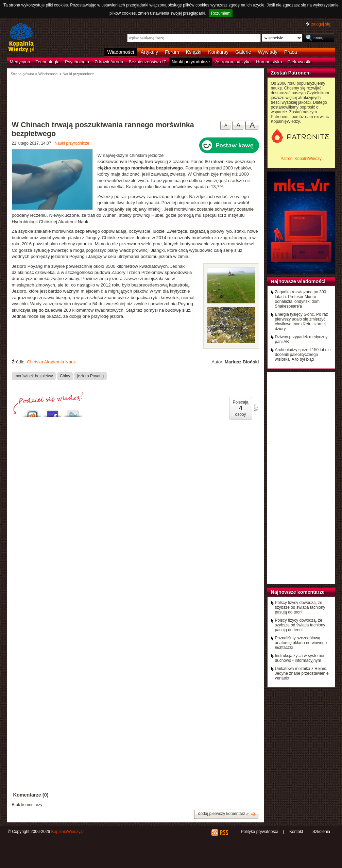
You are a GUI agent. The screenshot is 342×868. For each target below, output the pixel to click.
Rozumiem (221, 13)
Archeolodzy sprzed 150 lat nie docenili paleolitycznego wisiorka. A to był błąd (303, 355)
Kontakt (296, 832)
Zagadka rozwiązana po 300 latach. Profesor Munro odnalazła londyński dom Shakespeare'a (301, 299)
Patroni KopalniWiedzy (301, 159)
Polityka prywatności (259, 832)
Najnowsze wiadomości (298, 281)
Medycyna (20, 62)
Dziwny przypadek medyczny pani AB (301, 339)
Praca (291, 52)
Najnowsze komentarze (298, 592)
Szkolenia (321, 832)
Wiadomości (121, 52)
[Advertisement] (136, 97)
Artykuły (149, 52)
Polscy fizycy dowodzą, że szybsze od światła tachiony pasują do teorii (300, 607)
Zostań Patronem (291, 73)
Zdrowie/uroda (109, 62)
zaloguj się (321, 24)
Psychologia (77, 62)
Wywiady (268, 52)
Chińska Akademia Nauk (51, 362)
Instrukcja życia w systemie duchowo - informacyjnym (300, 658)
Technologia (48, 62)
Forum (172, 52)
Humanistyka (269, 62)
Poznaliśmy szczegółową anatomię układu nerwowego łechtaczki (301, 643)
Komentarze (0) (31, 795)
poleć (256, 408)
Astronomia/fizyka (233, 62)
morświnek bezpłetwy (34, 376)
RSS (224, 833)
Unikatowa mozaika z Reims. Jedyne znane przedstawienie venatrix (302, 673)
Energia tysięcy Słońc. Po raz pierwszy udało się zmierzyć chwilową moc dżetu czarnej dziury (302, 322)
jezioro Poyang (91, 376)
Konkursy (218, 52)
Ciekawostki (300, 62)
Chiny (65, 376)
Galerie (243, 52)
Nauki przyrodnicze (191, 62)
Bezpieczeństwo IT (147, 62)
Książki (194, 52)
